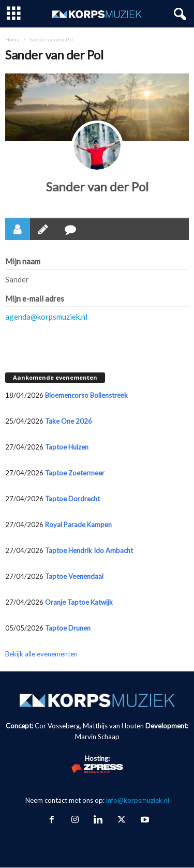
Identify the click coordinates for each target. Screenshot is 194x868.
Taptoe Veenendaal (74, 576)
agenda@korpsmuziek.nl (46, 317)
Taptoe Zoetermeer (75, 473)
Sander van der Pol (97, 186)
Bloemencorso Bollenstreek (86, 395)
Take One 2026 (69, 421)
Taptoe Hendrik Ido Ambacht (89, 550)
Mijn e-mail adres (35, 298)
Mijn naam (23, 261)
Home (12, 39)
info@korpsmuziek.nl (138, 800)
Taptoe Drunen (68, 628)
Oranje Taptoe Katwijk (79, 602)
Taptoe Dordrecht (72, 499)
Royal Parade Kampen (78, 525)
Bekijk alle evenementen (41, 654)
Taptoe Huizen (67, 447)
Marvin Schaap (97, 737)
